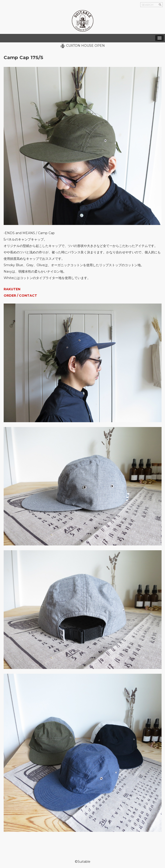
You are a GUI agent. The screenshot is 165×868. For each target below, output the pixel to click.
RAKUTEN (12, 289)
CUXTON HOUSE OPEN (85, 46)
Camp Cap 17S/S (23, 58)
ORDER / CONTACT (20, 296)
